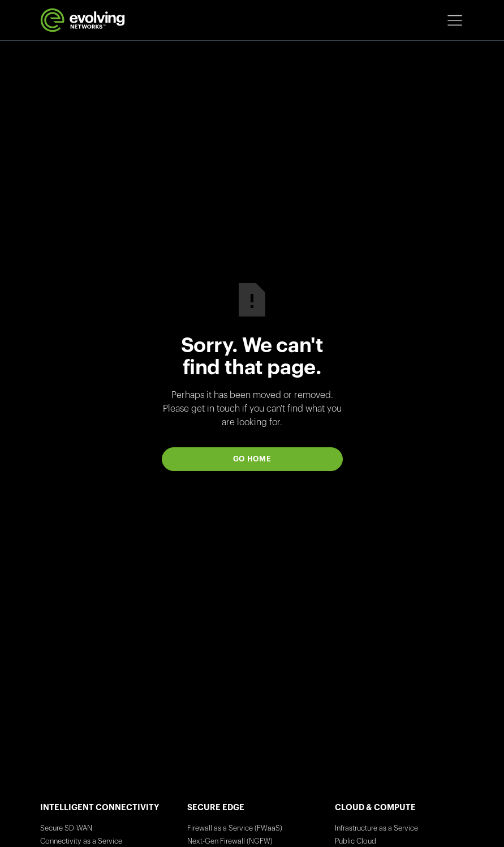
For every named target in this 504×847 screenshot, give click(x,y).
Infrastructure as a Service (376, 828)
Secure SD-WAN (66, 828)
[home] (83, 20)
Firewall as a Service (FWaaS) (235, 828)
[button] (455, 20)
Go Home (252, 459)
